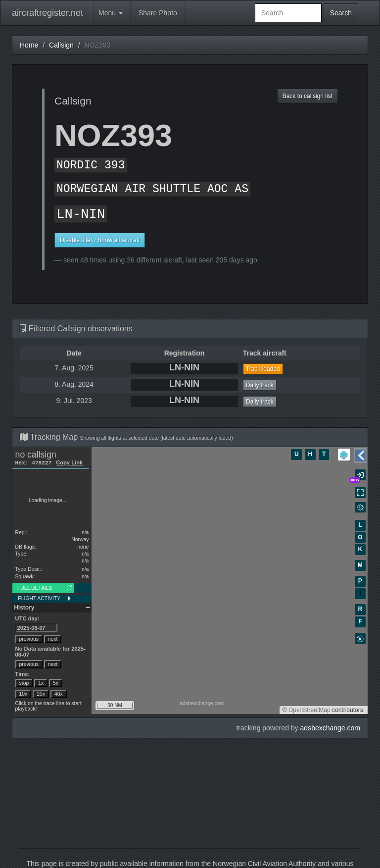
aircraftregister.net (47, 13)
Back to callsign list (308, 96)
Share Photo (158, 13)
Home (29, 45)
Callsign (61, 45)
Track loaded (263, 369)
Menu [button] (111, 13)
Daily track (260, 385)
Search (341, 13)
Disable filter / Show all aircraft (100, 240)
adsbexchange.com (330, 728)
